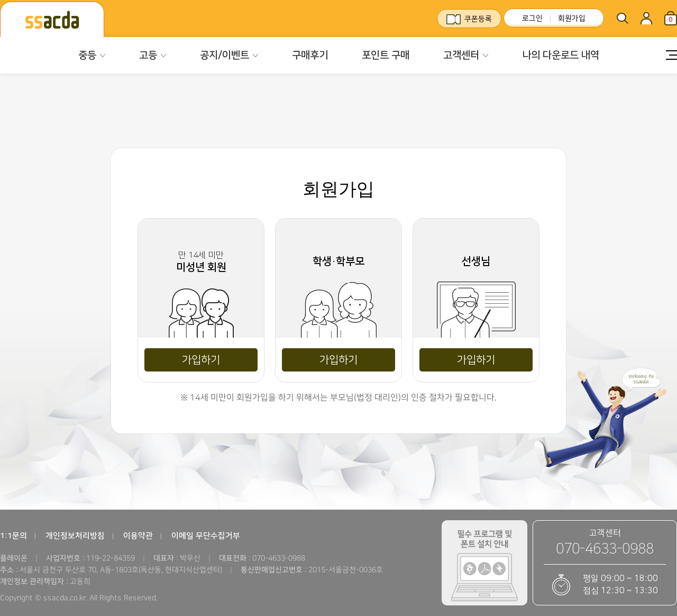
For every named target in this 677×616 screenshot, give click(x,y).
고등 (148, 55)
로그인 (532, 19)
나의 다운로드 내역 (561, 55)
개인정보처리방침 (75, 536)
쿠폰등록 (478, 19)
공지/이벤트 (225, 55)
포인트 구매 (386, 55)
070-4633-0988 (605, 549)
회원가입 (572, 19)
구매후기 (310, 55)
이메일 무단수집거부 (206, 536)
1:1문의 (13, 536)
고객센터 (461, 55)
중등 (87, 55)
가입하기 (201, 360)
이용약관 (138, 536)
